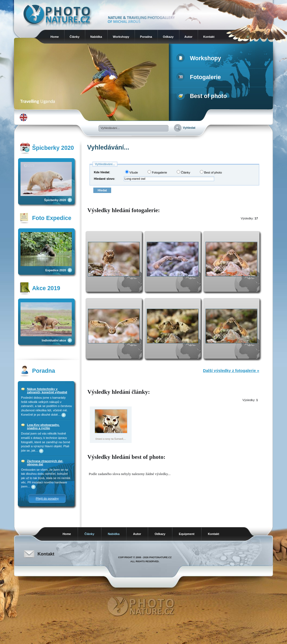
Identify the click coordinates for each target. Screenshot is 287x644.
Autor (189, 37)
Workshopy (121, 37)
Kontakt (209, 37)
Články (75, 37)
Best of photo (203, 96)
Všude (132, 172)
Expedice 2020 (56, 270)
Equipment (187, 534)
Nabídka (96, 37)
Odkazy (168, 37)
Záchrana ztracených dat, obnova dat (45, 463)
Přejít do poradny (47, 499)
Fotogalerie (200, 77)
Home (55, 37)
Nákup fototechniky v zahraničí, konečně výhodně (47, 391)
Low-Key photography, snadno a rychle (43, 426)
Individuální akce (54, 340)
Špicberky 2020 (55, 200)
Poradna (146, 37)
